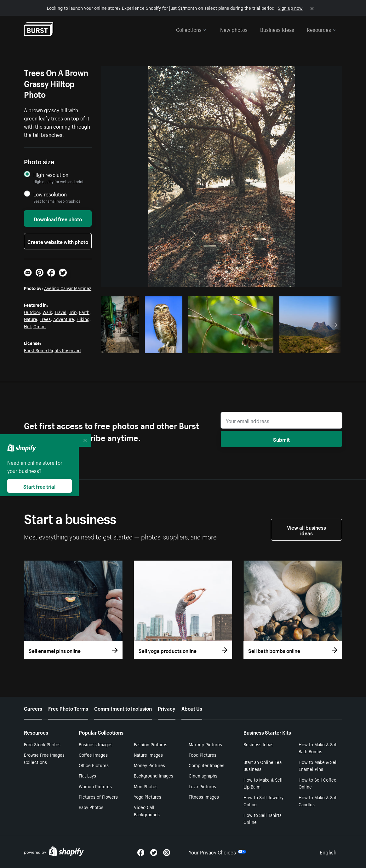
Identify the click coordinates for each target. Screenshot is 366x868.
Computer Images (206, 765)
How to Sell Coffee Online (317, 783)
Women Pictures (95, 786)
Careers (33, 708)
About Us (192, 708)
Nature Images (148, 754)
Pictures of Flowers (98, 796)
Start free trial (39, 486)
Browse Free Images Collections (44, 758)
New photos (234, 29)
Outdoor (32, 312)
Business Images (96, 744)
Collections (191, 29)
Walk (47, 312)
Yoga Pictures (148, 796)
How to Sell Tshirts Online (263, 818)
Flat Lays (87, 775)
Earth (84, 312)
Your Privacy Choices (217, 852)
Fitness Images (204, 796)
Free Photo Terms (68, 708)
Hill (27, 326)
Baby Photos (91, 807)
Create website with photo (58, 241)
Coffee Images (93, 754)
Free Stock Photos (42, 744)
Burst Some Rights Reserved (52, 350)
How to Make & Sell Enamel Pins (318, 765)
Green (40, 326)
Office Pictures (94, 765)
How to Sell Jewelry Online (263, 801)
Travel (60, 312)
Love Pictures (202, 786)
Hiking (83, 319)
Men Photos (146, 786)
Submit (281, 439)
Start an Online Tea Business (263, 765)
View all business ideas (306, 530)
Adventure (64, 319)
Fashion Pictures (151, 744)
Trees (45, 319)
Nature (31, 319)
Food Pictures (203, 754)
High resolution (51, 175)
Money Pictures (149, 765)
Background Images (154, 775)
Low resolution (50, 194)
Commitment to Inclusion (123, 708)
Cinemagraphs (203, 775)
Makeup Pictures (205, 744)
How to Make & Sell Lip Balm (263, 783)
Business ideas (277, 29)
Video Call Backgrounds (147, 810)
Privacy (167, 708)
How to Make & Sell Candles (318, 801)
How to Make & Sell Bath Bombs (318, 748)
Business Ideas (258, 744)
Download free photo (58, 218)
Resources (321, 29)
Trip (73, 312)
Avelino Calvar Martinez (68, 288)
